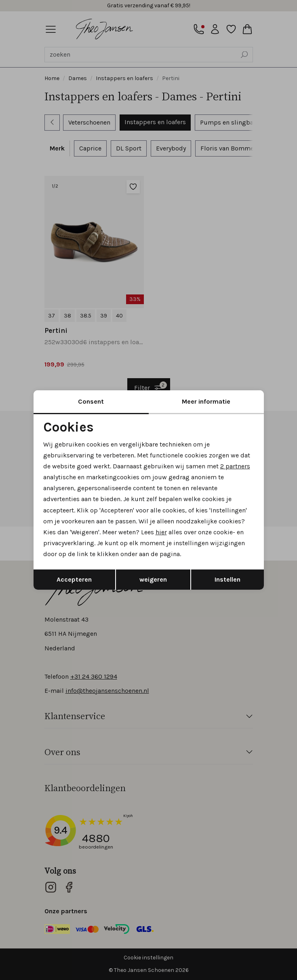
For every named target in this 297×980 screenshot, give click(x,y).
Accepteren (74, 579)
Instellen (227, 579)
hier (161, 532)
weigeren (153, 579)
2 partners (235, 466)
